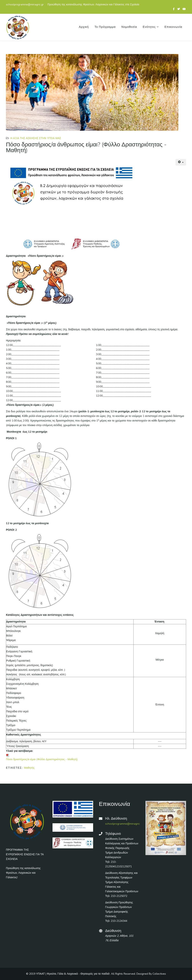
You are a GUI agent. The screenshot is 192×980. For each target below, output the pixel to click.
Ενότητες (149, 27)
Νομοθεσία (129, 27)
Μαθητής (29, 768)
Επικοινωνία (173, 27)
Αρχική (84, 27)
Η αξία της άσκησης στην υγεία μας (36, 138)
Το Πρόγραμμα (105, 27)
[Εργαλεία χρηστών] (181, 162)
